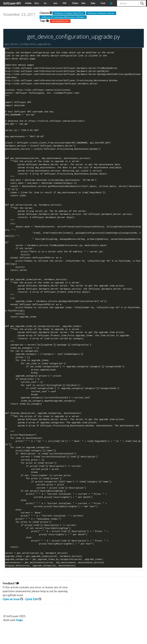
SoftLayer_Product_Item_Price (69, 13)
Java (55, 3)
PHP (65, 3)
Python (75, 3)
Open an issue (11, 613)
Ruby (93, 3)
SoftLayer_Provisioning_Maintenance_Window (63, 17)
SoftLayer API (12, 3)
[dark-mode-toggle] (112, 3)
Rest (83, 3)
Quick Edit (32, 613)
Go (45, 3)
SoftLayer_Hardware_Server (101, 13)
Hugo (19, 634)
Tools (103, 3)
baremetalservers (60, 21)
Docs (37, 3)
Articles (28, 3)
